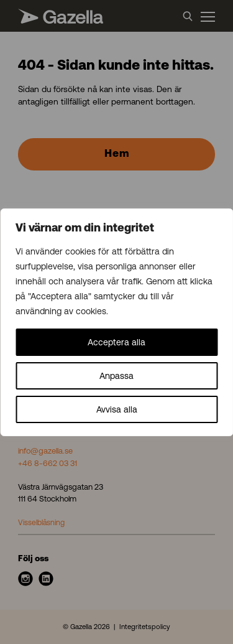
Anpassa (116, 376)
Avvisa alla (117, 409)
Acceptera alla (116, 342)
